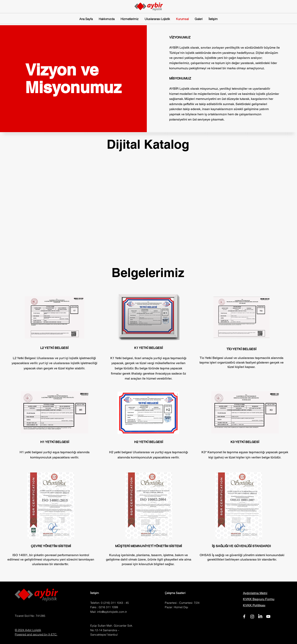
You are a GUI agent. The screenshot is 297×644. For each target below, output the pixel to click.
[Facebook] (244, 616)
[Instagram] (252, 616)
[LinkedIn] (260, 616)
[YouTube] (268, 616)
